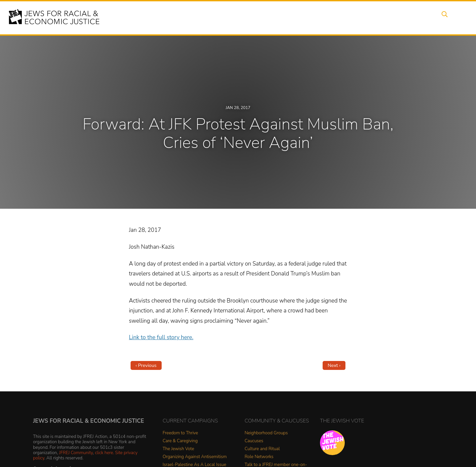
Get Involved (358, 18)
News (326, 18)
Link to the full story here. (161, 337)
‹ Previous (146, 365)
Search (443, 18)
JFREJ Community (76, 453)
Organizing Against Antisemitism (195, 457)
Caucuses (254, 441)
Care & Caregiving (180, 441)
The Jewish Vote (178, 449)
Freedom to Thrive (180, 433)
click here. (104, 453)
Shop (418, 18)
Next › (334, 365)
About (205, 18)
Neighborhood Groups (266, 433)
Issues (258, 18)
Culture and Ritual (262, 449)
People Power (292, 18)
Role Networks (259, 457)
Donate (393, 18)
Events (231, 18)
